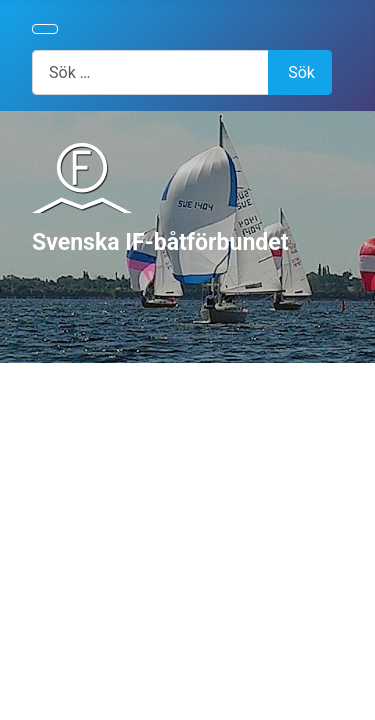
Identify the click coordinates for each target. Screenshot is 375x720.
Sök (301, 72)
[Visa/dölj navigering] (45, 29)
